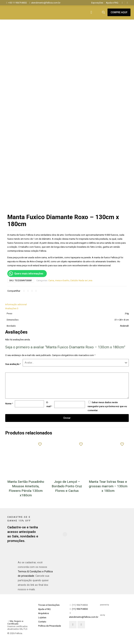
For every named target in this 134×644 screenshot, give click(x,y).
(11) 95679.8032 (79, 605)
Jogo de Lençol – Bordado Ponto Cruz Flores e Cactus (67, 486)
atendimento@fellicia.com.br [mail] (46, 3)
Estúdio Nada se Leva (81, 280)
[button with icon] (73, 625)
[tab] (67, 304)
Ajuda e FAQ (112, 3)
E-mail (49, 404)
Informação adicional (16, 304)
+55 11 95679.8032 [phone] (18, 3)
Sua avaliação (13, 364)
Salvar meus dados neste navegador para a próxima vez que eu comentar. (107, 406)
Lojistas (42, 617)
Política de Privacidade (50, 626)
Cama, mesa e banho (59, 280)
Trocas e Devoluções (49, 605)
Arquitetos (44, 613)
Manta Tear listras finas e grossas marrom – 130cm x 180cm (108, 486)
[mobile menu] (91, 12)
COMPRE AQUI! (119, 12)
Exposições (97, 3)
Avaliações (12, 308)
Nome (9, 404)
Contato (42, 622)
